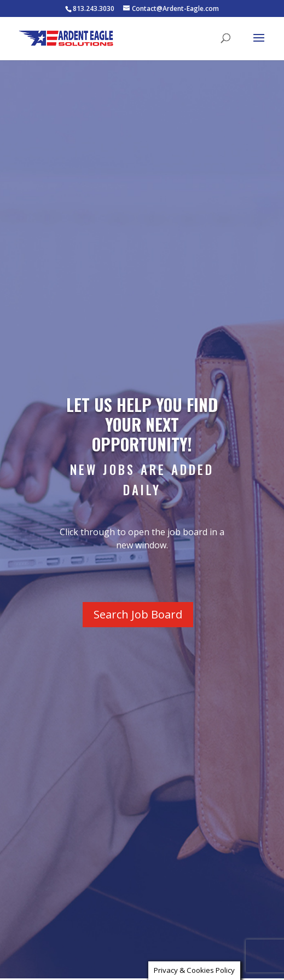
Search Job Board (138, 614)
